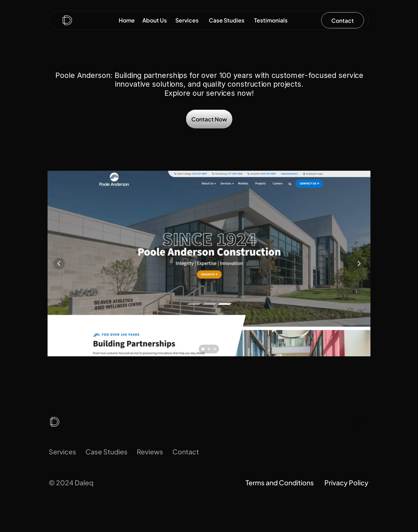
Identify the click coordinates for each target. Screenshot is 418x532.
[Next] (359, 264)
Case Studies (106, 452)
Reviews (150, 452)
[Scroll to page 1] (202, 349)
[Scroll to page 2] (209, 349)
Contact (186, 452)
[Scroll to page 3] (215, 349)
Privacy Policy (347, 483)
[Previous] (59, 264)
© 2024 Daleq (71, 483)
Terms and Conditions (280, 483)
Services (62, 452)
